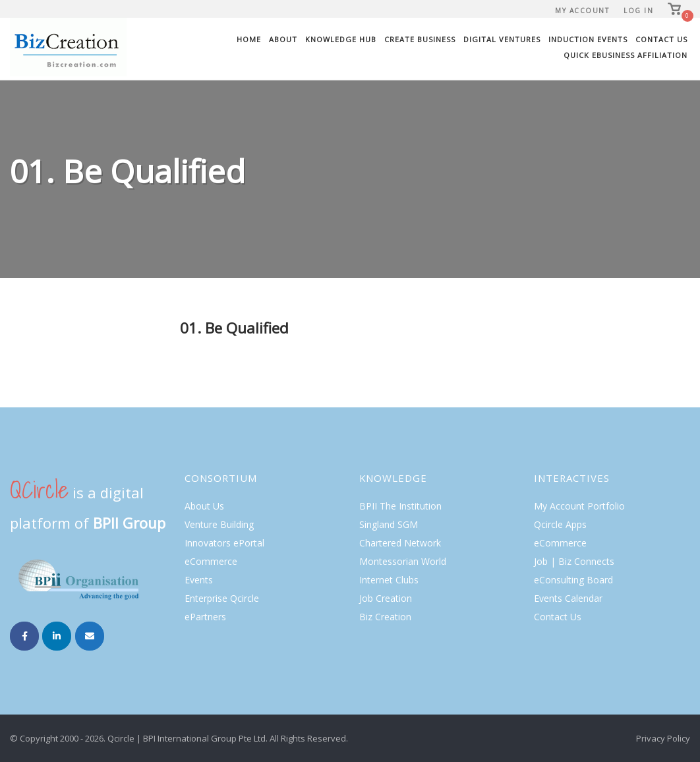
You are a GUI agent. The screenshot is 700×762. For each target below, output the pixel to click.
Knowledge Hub (341, 39)
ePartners (205, 617)
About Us (204, 506)
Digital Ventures (502, 39)
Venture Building (219, 524)
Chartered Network (400, 543)
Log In (638, 11)
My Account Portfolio (579, 506)
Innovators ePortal (224, 543)
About (283, 39)
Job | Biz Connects (574, 561)
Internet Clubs (389, 580)
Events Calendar (568, 598)
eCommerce (211, 561)
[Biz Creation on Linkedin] (57, 636)
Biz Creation (385, 617)
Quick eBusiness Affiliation (626, 55)
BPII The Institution (400, 506)
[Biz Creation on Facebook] (24, 636)
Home (249, 39)
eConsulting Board (573, 580)
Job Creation (386, 598)
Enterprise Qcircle (222, 598)
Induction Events (588, 39)
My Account (582, 11)
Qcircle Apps (560, 524)
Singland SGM (389, 524)
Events (199, 580)
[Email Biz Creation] (90, 636)
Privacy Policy (663, 738)
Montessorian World (403, 561)
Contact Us (661, 39)
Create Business (420, 39)
